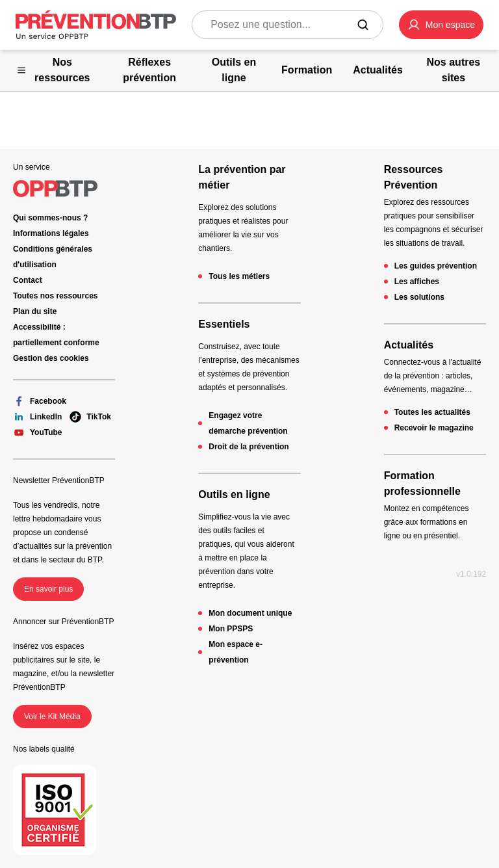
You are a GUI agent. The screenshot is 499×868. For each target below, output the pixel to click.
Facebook (40, 401)
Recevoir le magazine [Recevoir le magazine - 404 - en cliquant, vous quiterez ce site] (434, 428)
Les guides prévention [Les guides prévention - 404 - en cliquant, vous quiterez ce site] (436, 266)
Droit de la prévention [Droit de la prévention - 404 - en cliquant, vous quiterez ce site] (249, 447)
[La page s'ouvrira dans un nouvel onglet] (441, 25)
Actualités (409, 345)
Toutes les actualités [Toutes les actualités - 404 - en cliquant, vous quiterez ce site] (432, 412)
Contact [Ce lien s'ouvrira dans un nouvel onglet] (28, 280)
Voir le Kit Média (52, 717)
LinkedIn (37, 417)
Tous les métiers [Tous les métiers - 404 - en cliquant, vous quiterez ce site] (239, 276)
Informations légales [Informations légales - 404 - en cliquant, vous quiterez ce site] (51, 233)
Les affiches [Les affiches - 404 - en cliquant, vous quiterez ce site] (417, 282)
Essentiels (224, 324)
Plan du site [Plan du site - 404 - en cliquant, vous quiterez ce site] (35, 311)
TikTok (90, 417)
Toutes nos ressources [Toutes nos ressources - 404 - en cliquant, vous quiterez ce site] (56, 296)
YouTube (38, 432)
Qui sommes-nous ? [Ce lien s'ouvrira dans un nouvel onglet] (50, 218)
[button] (441, 25)
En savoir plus (48, 589)
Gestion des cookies (51, 358)
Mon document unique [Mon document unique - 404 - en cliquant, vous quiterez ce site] (250, 613)
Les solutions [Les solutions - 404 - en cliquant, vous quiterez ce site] (419, 297)
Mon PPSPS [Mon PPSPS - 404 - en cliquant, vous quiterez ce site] (231, 629)
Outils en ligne (234, 494)
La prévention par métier (242, 177)
